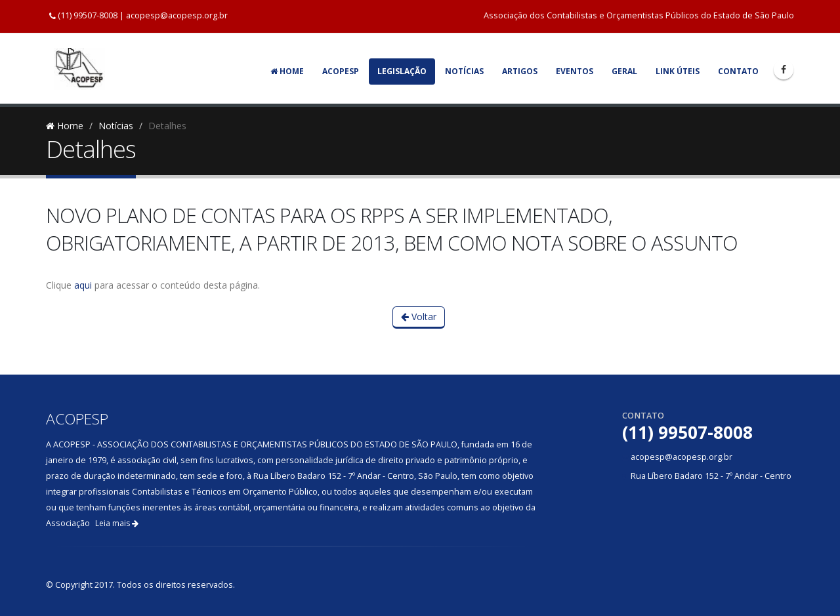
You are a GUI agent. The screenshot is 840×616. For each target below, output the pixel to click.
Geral (624, 71)
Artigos (520, 71)
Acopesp (341, 71)
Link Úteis (678, 71)
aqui (83, 285)
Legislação (402, 71)
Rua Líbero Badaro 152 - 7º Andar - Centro (711, 476)
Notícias (464, 71)
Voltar (419, 317)
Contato (738, 71)
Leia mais (117, 523)
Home (287, 71)
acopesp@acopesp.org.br (177, 15)
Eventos (575, 71)
